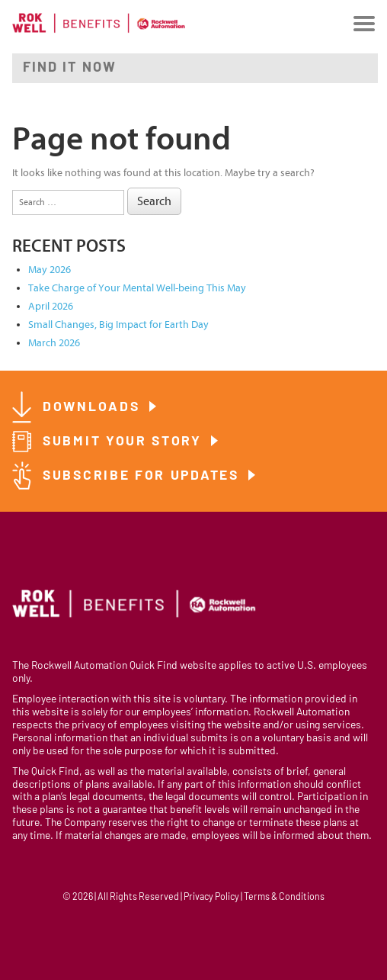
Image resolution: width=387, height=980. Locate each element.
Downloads (94, 408)
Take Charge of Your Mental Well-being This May (137, 288)
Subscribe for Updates (143, 476)
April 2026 (51, 306)
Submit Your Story (125, 442)
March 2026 (54, 343)
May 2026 (50, 270)
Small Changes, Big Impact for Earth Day (118, 325)
